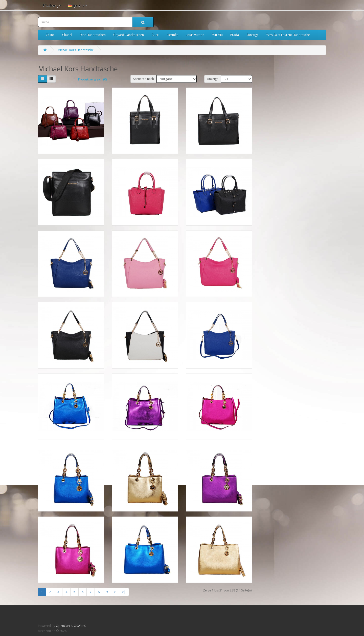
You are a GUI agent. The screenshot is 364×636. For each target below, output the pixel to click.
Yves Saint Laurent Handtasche (288, 35)
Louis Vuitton (195, 35)
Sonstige (253, 35)
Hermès (173, 35)
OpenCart (63, 626)
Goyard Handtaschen (129, 35)
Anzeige (213, 79)
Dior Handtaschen (93, 35)
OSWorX (80, 626)
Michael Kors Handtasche (76, 50)
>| (124, 592)
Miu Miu (217, 35)
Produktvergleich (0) (92, 79)
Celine (50, 35)
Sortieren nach (144, 79)
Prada (235, 35)
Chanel (67, 35)
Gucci (155, 35)
